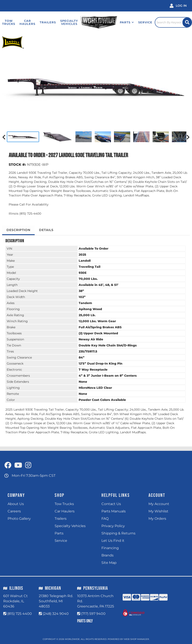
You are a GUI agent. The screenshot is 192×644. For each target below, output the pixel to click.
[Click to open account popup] (178, 6)
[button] (127, 22)
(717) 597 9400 (93, 614)
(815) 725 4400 (20, 614)
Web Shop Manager (136, 639)
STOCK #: (17, 165)
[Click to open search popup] (173, 22)
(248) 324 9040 (56, 614)
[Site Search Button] (187, 22)
